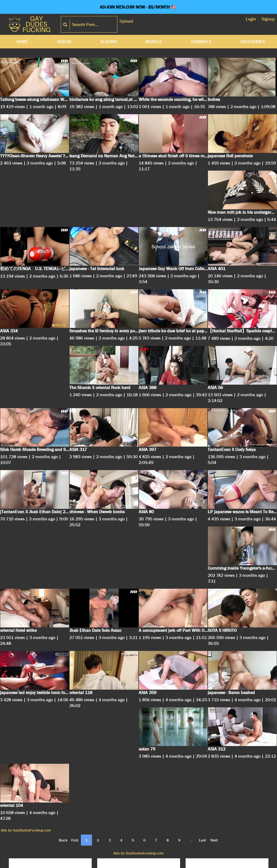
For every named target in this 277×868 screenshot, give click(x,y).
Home (22, 42)
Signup (268, 19)
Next (214, 840)
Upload (126, 21)
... (191, 840)
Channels (201, 42)
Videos (64, 42)
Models (154, 42)
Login (251, 19)
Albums (109, 42)
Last (202, 840)
